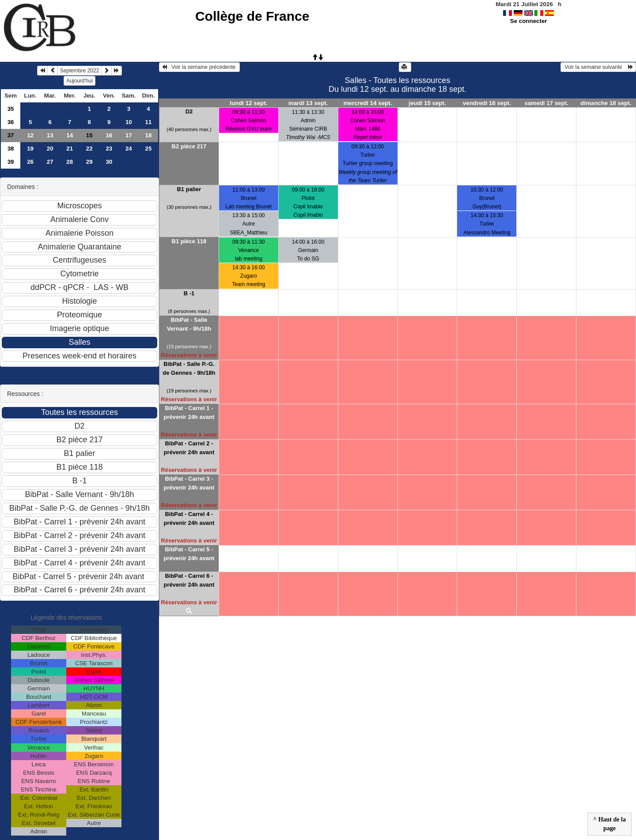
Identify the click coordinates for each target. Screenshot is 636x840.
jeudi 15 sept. (427, 103)
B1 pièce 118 (189, 241)
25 (148, 149)
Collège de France (252, 16)
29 (89, 162)
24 (129, 149)
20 (50, 149)
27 (50, 162)
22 (89, 149)
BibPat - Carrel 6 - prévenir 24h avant (189, 580)
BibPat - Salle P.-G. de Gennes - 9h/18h (189, 368)
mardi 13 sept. (308, 103)
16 (109, 135)
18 (148, 135)
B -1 (189, 293)
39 (11, 162)
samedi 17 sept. (547, 103)
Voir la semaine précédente (199, 67)
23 (109, 149)
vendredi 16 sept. (487, 103)
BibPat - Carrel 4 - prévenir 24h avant (189, 518)
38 (11, 149)
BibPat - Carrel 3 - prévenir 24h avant (189, 483)
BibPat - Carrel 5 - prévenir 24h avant (189, 554)
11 (148, 122)
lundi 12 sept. (248, 103)
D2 (189, 111)
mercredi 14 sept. (368, 103)
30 (109, 162)
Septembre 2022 (80, 71)
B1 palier (189, 189)
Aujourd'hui (79, 81)
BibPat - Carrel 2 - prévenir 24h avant (189, 448)
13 (50, 135)
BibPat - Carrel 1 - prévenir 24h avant (189, 412)
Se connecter (529, 21)
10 (129, 122)
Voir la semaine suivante (598, 67)
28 (70, 162)
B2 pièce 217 (189, 146)
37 (11, 135)
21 (70, 149)
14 (70, 135)
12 (30, 135)
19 (30, 149)
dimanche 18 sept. (606, 103)
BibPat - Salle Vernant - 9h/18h (189, 324)
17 (129, 135)
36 (11, 122)
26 (30, 162)
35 (11, 109)
